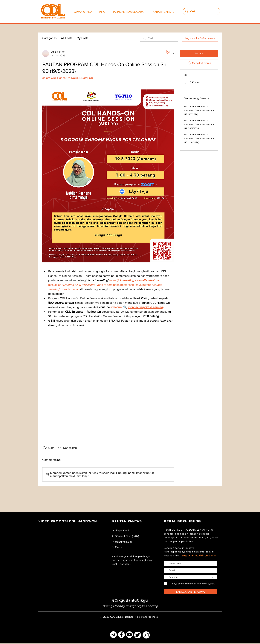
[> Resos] (117, 547)
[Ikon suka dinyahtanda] (45, 448)
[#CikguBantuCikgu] (130, 600)
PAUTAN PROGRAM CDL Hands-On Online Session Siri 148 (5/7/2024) (199, 110)
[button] (103, 12)
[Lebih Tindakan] (172, 52)
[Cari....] (201, 11)
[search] (159, 38)
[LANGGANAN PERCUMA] (190, 592)
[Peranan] (191, 577)
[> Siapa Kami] (121, 530)
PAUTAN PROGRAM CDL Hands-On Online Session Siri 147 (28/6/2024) (199, 124)
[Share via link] (67, 448)
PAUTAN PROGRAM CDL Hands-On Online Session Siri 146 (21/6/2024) (199, 138)
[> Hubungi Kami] (122, 542)
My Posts (82, 38)
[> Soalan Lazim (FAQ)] (126, 536)
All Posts (67, 38)
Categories (49, 38)
